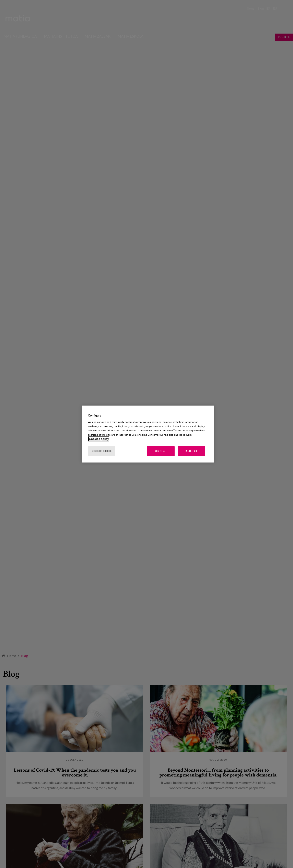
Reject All (191, 451)
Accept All (161, 451)
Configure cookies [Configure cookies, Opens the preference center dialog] (102, 451)
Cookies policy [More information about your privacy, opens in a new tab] (99, 439)
